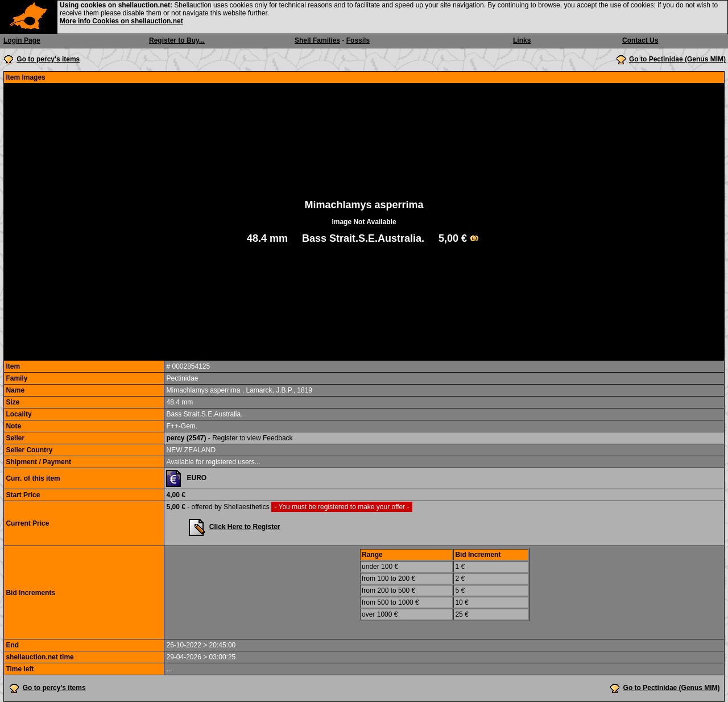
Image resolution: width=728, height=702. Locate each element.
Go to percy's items (48, 59)
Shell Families (317, 40)
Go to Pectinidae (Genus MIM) (677, 59)
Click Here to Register (245, 527)
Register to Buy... (177, 40)
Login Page (22, 40)
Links (522, 40)
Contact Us (640, 40)
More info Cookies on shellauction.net (121, 21)
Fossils (358, 40)
